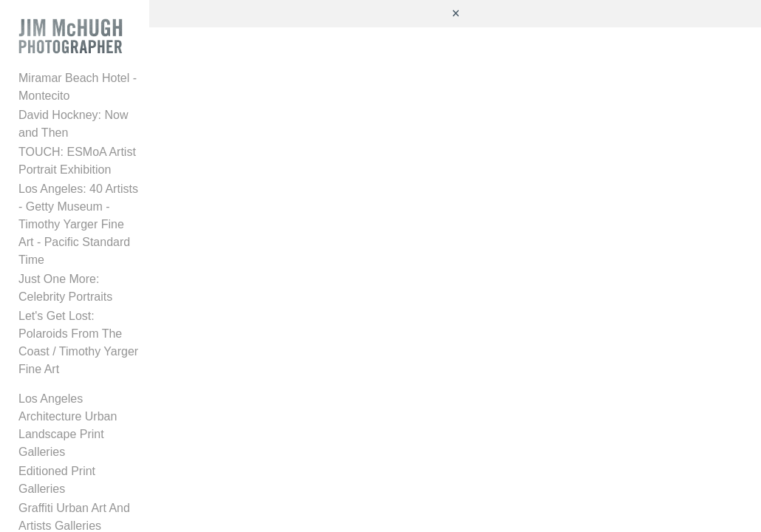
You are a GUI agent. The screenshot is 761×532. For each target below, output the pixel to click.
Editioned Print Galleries (82, 422)
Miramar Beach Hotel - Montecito (78, 91)
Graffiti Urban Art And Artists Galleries (74, 450)
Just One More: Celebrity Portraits (84, 274)
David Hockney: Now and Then (85, 127)
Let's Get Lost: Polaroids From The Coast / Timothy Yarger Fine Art (83, 320)
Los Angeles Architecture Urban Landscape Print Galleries (83, 385)
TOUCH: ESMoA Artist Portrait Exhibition (77, 164)
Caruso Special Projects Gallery (82, 487)
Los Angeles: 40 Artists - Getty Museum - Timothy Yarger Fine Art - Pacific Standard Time (83, 219)
